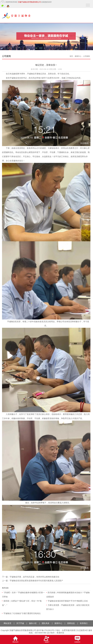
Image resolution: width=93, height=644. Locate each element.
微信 (3, 6)
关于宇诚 (20, 623)
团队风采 (46, 623)
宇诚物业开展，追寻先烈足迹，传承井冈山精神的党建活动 (34, 577)
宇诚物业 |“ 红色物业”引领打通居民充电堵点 (22, 613)
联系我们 (84, 623)
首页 (71, 56)
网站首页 (7, 623)
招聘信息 (71, 623)
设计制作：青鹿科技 (56, 633)
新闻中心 (78, 56)
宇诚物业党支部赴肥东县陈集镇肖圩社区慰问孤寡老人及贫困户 (36, 581)
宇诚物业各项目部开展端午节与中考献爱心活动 (68, 601)
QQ (8, 7)
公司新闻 (86, 56)
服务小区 (33, 623)
